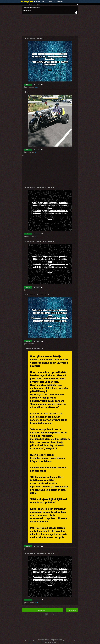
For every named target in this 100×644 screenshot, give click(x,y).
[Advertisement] (50, 26)
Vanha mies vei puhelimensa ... (35, 38)
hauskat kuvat (32, 4)
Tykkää (28, 85)
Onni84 (36, 290)
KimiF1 (36, 87)
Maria (36, 344)
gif (27, 4)
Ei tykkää (37, 85)
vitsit (23, 4)
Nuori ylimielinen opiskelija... (35, 348)
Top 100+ (44, 2)
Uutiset (50, 2)
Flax (36, 152)
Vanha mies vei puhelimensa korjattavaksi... (40, 188)
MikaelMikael (37, 549)
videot (38, 4)
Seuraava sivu (43, 610)
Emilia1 (36, 603)
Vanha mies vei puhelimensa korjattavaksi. (39, 241)
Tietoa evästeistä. (27, 11)
